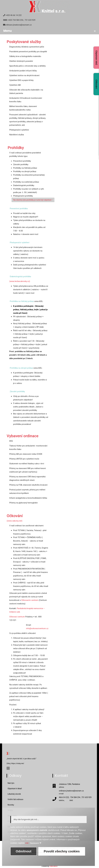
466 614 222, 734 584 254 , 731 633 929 (75, 798)
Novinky (11, 805)
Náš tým (11, 783)
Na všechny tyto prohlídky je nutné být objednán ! (33, 200)
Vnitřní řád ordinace (15, 799)
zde (27, 843)
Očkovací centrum (17, 617)
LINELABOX (53, 866)
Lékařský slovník (14, 794)
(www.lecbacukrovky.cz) (20, 281)
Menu (49, 31)
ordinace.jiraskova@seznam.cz (71, 791)
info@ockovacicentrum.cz (37, 628)
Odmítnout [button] (24, 851)
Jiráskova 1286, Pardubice (69, 784)
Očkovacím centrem (30, 600)
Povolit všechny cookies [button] (62, 851)
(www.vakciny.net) (15, 521)
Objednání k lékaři (15, 789)
